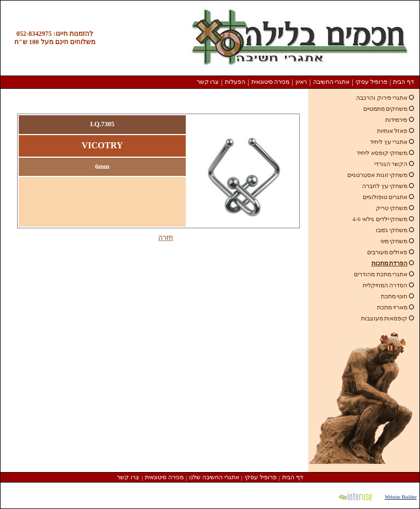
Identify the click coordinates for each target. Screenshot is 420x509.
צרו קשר (208, 82)
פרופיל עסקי (371, 82)
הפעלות (235, 82)
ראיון (301, 82)
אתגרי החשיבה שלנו (214, 477)
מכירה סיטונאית (271, 82)
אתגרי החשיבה (332, 82)
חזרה (166, 238)
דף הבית (403, 82)
